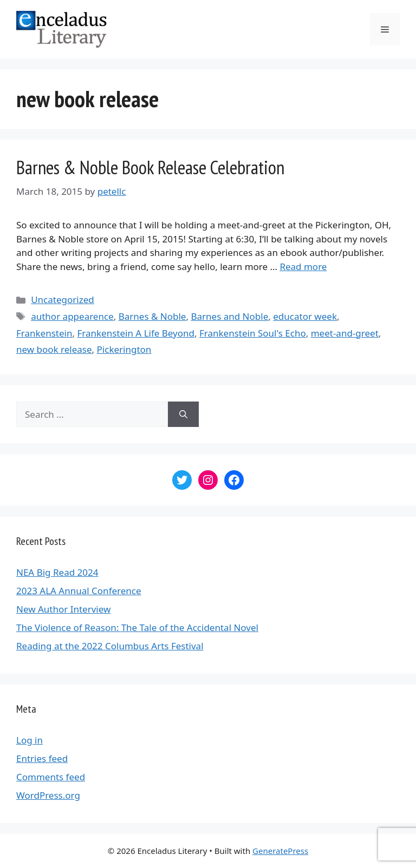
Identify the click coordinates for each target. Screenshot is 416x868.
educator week (305, 316)
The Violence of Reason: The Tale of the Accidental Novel (137, 627)
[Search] (183, 415)
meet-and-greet (345, 333)
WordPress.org (48, 795)
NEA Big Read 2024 (57, 572)
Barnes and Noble (229, 316)
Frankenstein (44, 333)
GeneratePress (280, 851)
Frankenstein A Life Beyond (136, 333)
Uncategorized (63, 300)
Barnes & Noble (152, 316)
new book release (54, 349)
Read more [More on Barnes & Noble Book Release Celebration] (303, 267)
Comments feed (51, 777)
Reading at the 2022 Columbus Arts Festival (110, 646)
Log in (30, 740)
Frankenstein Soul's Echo (253, 333)
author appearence (72, 316)
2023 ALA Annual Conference (79, 591)
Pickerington (124, 349)
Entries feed (42, 758)
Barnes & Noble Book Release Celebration (150, 167)
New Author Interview (63, 609)
